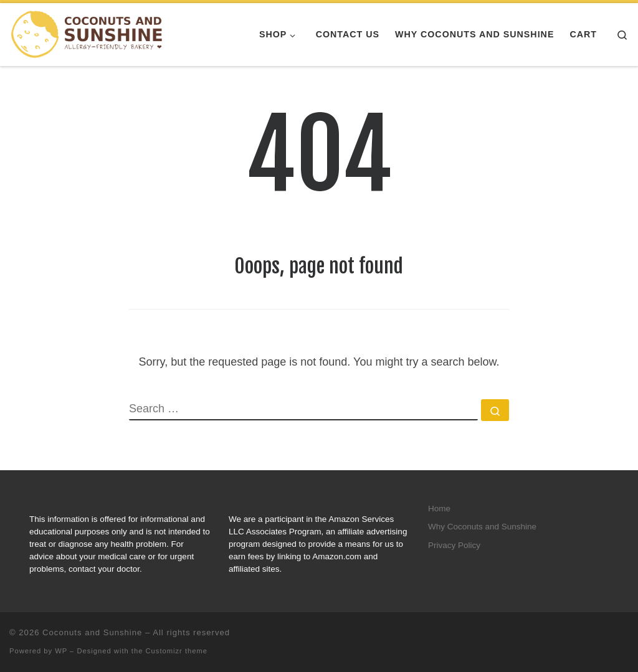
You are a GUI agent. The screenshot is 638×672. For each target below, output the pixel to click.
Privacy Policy (454, 545)
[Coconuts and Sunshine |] (87, 34)
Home (439, 509)
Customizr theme (177, 651)
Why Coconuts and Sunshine (482, 527)
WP (61, 651)
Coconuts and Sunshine (92, 632)
